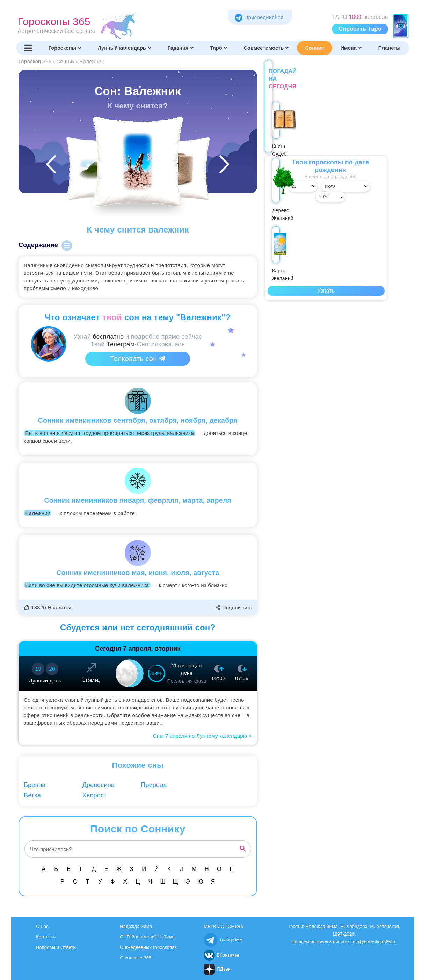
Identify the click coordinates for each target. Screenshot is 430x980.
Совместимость (266, 48)
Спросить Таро (360, 29)
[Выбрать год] (369, 179)
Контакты (46, 937)
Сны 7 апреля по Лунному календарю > (202, 736)
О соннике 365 (136, 958)
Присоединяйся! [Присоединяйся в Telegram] (260, 17)
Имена (351, 48)
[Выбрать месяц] (326, 179)
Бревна (35, 785)
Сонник (315, 48)
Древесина (99, 785)
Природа (154, 785)
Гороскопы (65, 48)
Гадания (181, 48)
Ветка (32, 795)
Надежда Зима (136, 926)
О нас (42, 926)
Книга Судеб (287, 131)
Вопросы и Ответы (56, 947)
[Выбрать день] (283, 179)
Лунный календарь (124, 48)
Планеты (389, 48)
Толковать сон (138, 359)
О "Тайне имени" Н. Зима (147, 937)
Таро (218, 48)
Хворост (95, 795)
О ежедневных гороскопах (148, 947)
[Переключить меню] (28, 48)
